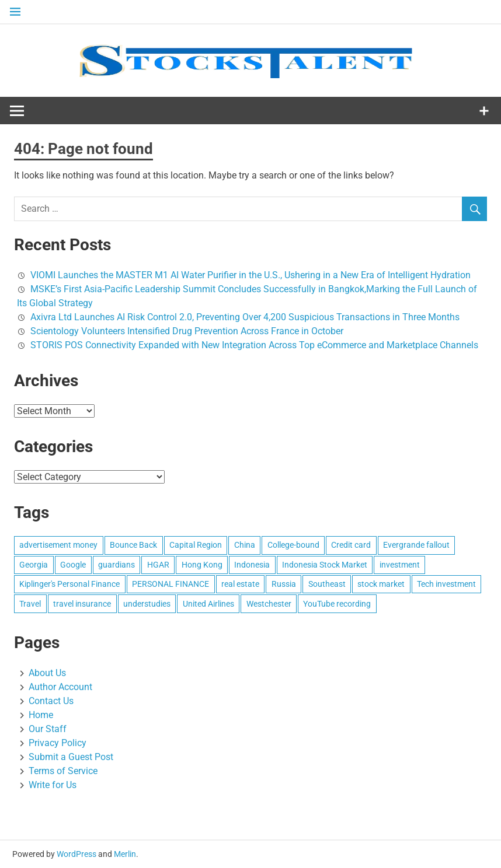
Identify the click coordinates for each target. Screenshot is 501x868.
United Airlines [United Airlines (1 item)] (208, 604)
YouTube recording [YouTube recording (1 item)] (337, 604)
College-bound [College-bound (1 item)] (293, 545)
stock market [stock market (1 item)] (381, 584)
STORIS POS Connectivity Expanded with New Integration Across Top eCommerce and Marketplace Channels (254, 345)
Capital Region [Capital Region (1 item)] (196, 545)
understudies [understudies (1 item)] (147, 604)
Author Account (60, 687)
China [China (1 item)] (245, 545)
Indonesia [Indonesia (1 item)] (252, 565)
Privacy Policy (58, 743)
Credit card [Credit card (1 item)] (351, 545)
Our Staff (48, 729)
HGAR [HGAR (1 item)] (158, 565)
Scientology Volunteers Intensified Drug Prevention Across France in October (187, 331)
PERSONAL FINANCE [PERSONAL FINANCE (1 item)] (171, 584)
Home (41, 715)
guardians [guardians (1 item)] (116, 565)
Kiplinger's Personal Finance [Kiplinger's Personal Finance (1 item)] (69, 584)
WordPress (76, 854)
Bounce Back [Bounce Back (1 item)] (133, 545)
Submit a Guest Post (71, 757)
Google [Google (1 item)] (73, 565)
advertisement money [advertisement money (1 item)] (58, 545)
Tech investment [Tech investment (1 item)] (446, 584)
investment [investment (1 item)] (400, 565)
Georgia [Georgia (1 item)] (34, 565)
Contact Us (51, 701)
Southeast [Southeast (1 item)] (327, 584)
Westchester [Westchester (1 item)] (269, 604)
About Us (47, 673)
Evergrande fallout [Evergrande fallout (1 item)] (416, 545)
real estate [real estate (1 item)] (240, 584)
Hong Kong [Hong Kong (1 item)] (202, 565)
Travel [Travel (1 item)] (30, 604)
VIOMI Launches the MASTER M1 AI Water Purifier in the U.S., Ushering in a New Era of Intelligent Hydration (251, 275)
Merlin (125, 854)
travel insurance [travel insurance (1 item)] (82, 604)
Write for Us (53, 785)
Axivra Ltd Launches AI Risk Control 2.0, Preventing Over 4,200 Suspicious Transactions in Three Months (245, 317)
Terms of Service (63, 771)
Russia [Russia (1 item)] (284, 584)
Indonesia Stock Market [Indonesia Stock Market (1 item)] (325, 565)
